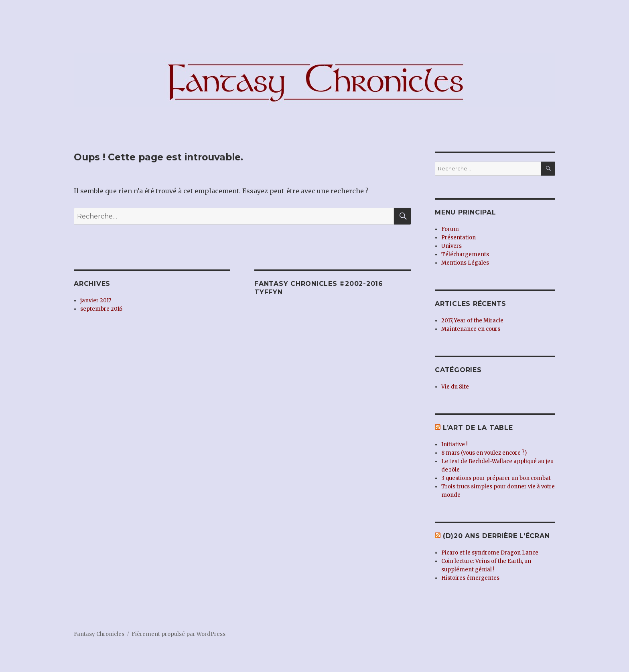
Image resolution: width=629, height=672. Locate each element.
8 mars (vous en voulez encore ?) (484, 453)
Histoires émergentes (470, 578)
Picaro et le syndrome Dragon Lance (490, 553)
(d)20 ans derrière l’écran (496, 536)
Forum (450, 229)
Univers (451, 246)
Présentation (459, 238)
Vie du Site (455, 387)
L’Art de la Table (478, 428)
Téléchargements (465, 254)
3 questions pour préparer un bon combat (496, 478)
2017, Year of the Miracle (472, 321)
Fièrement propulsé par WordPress (179, 634)
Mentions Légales (465, 263)
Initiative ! (454, 444)
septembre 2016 (101, 309)
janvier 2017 (96, 301)
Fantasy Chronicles (99, 634)
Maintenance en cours (471, 329)
